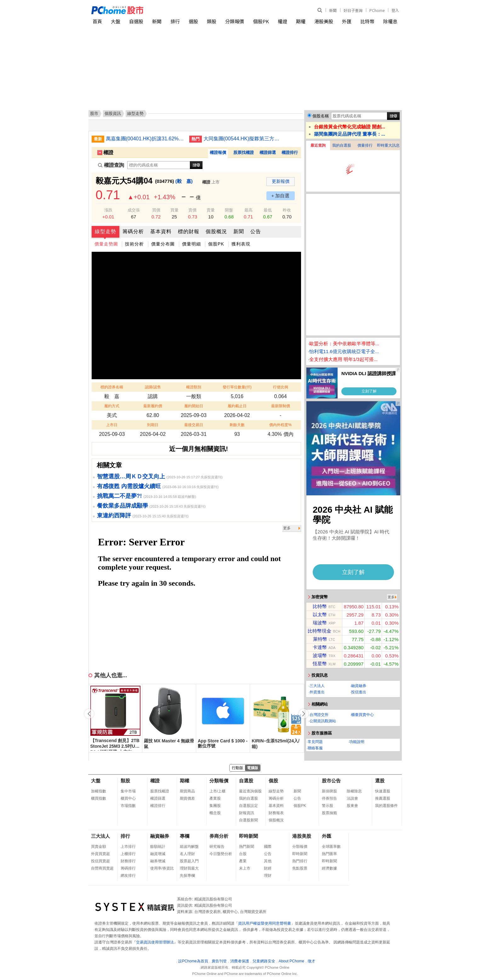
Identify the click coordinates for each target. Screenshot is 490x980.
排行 (175, 21)
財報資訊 (247, 813)
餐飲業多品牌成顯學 (122, 506)
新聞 (333, 10)
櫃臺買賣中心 (362, 715)
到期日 (153, 425)
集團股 (215, 806)
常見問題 (315, 742)
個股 (273, 781)
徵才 (311, 961)
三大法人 (317, 686)
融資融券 (359, 686)
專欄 (185, 836)
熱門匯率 (329, 854)
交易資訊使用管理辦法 (155, 942)
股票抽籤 (329, 813)
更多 (287, 528)
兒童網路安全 (264, 961)
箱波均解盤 (189, 847)
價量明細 (191, 244)
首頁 (97, 21)
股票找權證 (244, 152)
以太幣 (320, 614)
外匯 (347, 21)
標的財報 (189, 231)
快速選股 (383, 791)
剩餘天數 (237, 425)
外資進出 (317, 692)
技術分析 (134, 244)
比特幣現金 (319, 631)
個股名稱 (321, 116)
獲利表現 (241, 244)
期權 (301, 21)
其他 (268, 861)
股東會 (352, 806)
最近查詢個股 (250, 791)
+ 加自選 (281, 196)
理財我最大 (189, 868)
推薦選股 (383, 798)
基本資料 (161, 231)
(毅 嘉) (184, 181)
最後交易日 (194, 425)
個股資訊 (113, 113)
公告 (256, 231)
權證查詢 (111, 165)
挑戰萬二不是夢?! (120, 496)
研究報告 (217, 847)
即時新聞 (248, 836)
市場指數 (128, 806)
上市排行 (128, 847)
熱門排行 (300, 861)
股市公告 (331, 781)
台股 (243, 854)
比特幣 (367, 21)
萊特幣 (320, 639)
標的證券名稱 (112, 387)
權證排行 (290, 152)
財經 (268, 868)
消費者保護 (240, 961)
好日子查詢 (353, 10)
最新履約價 (153, 406)
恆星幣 (320, 664)
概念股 (215, 813)
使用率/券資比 (162, 868)
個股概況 (216, 231)
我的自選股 (342, 145)
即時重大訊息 (388, 145)
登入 (395, 10)
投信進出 (359, 692)
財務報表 (276, 813)
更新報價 (281, 181)
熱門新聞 (247, 847)
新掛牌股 (329, 791)
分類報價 (235, 21)
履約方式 (112, 406)
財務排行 (128, 861)
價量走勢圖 (106, 244)
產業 (243, 861)
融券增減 (158, 861)
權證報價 (218, 152)
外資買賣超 (100, 854)
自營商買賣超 (102, 868)
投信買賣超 (100, 861)
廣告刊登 (219, 961)
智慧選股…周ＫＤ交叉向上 (131, 476)
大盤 (116, 21)
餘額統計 (158, 847)
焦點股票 (300, 868)
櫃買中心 (128, 798)
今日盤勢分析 (221, 854)
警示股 (328, 806)
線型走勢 (105, 231)
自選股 (136, 21)
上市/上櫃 (217, 791)
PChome (377, 10)
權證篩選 (268, 152)
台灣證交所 (319, 715)
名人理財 (187, 854)
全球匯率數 (331, 847)
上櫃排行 (128, 854)
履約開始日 (194, 406)
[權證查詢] (159, 165)
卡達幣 (320, 647)
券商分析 (219, 836)
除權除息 (354, 791)
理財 (268, 876)
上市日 (112, 425)
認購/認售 (153, 387)
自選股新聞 (248, 820)
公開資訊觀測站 (323, 721)
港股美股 (324, 21)
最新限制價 (281, 406)
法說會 (352, 798)
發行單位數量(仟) (237, 387)
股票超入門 (189, 861)
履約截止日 (237, 406)
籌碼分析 (133, 231)
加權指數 (99, 791)
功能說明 (357, 742)
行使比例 (281, 387)
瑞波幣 (320, 623)
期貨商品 (187, 791)
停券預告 (329, 798)
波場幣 (320, 655)
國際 (268, 847)
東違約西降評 (114, 515)
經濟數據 (329, 868)
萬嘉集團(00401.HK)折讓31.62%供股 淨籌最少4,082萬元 (145, 139)
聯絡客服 (315, 748)
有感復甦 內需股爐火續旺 (129, 486)
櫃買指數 (99, 798)
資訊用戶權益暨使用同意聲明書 (265, 923)
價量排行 (365, 145)
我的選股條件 (386, 806)
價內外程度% (280, 425)
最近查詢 (318, 145)
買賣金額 (99, 847)
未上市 (245, 868)
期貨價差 (187, 798)
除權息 (390, 21)
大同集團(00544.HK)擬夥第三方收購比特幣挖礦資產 (243, 139)
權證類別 (194, 387)
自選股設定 (248, 806)
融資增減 (158, 854)
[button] (304, 714)
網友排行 (128, 876)
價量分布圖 (163, 244)
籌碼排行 (128, 868)
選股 (193, 21)
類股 (212, 21)
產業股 (215, 798)
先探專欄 (187, 876)
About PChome (291, 961)
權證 (282, 21)
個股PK (261, 21)
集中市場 (128, 791)
